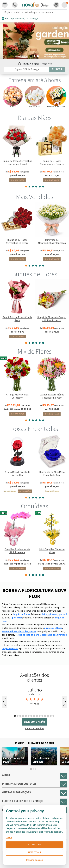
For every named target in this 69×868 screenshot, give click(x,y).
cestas (33, 631)
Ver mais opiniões (35, 728)
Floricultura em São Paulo (14, 760)
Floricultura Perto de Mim (35, 743)
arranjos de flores (53, 628)
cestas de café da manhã (28, 635)
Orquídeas (34, 506)
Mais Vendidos (35, 197)
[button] (56, 5)
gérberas (53, 614)
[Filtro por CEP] (27, 69)
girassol (63, 614)
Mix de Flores (34, 351)
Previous (5, 702)
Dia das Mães (34, 118)
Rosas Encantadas (34, 429)
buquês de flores (21, 614)
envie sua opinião (34, 722)
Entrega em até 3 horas (34, 80)
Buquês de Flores (35, 274)
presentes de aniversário (54, 635)
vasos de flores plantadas (15, 631)
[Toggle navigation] (5, 5)
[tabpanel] (34, 43)
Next (64, 702)
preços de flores (10, 648)
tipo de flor (16, 618)
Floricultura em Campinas (41, 760)
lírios (45, 614)
